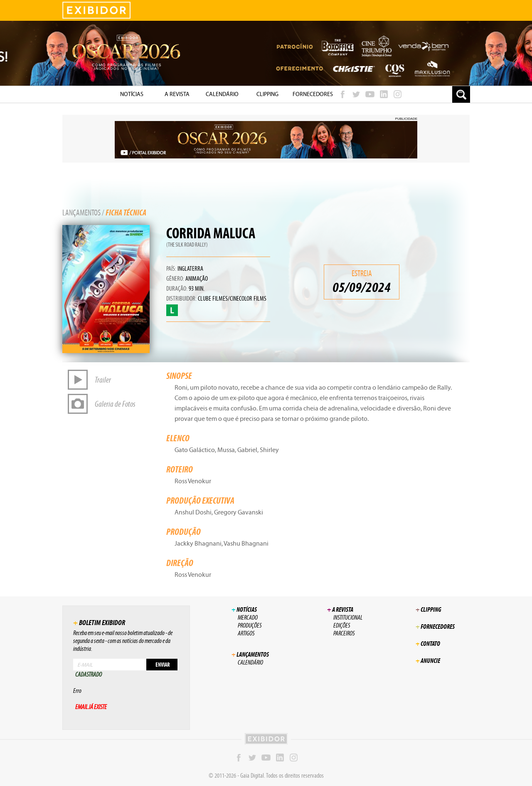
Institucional (348, 617)
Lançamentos (81, 213)
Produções (250, 625)
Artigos (246, 633)
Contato (428, 644)
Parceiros (344, 633)
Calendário (222, 94)
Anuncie (428, 661)
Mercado (248, 617)
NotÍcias (132, 94)
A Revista (177, 94)
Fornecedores (313, 94)
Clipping (267, 94)
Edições (342, 625)
